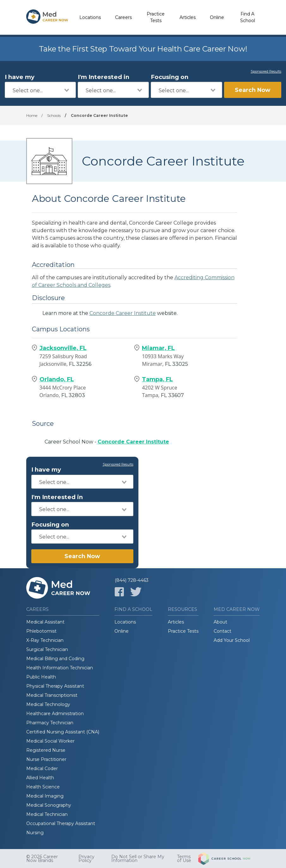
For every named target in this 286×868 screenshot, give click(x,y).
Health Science (43, 787)
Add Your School (232, 640)
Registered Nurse (46, 750)
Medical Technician (47, 814)
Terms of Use (184, 859)
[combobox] (40, 90)
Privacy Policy (86, 859)
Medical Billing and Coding (55, 659)
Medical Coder (42, 769)
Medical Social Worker (50, 741)
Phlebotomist (41, 631)
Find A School (248, 17)
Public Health (41, 677)
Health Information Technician (60, 668)
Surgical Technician (47, 649)
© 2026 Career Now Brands (42, 859)
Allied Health (40, 778)
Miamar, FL (158, 348)
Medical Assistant (45, 622)
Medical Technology (48, 704)
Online (217, 17)
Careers (123, 17)
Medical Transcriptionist (52, 695)
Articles (188, 17)
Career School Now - (107, 442)
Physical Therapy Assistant (55, 686)
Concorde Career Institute (123, 313)
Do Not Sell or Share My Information (138, 859)
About (220, 622)
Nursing (35, 833)
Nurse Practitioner (46, 759)
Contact (222, 631)
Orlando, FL (57, 379)
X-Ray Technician (45, 640)
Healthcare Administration (55, 714)
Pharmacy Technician (50, 723)
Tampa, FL (157, 379)
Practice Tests (156, 17)
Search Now (253, 90)
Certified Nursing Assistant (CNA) (63, 732)
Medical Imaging (45, 796)
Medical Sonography (49, 805)
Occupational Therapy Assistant (61, 823)
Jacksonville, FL (63, 348)
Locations (90, 17)
